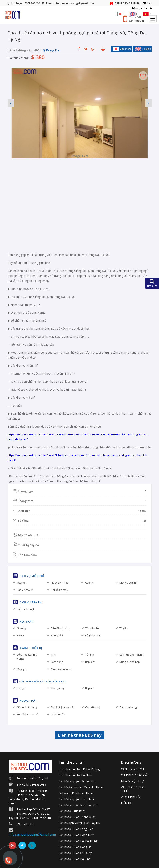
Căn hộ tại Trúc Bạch (72, 811)
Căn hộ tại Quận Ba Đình (74, 859)
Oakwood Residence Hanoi (76, 793)
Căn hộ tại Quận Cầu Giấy (75, 853)
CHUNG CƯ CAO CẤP (135, 775)
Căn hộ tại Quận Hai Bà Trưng (78, 841)
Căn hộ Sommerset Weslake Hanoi (81, 787)
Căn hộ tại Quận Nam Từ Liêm (78, 805)
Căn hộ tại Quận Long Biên (76, 829)
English (143, 49)
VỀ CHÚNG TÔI (131, 797)
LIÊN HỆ (126, 803)
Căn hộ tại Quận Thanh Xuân (77, 817)
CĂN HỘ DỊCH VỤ (132, 769)
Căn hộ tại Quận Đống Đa (75, 847)
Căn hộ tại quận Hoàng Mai (76, 799)
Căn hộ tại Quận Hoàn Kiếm (77, 835)
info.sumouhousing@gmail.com (32, 834)
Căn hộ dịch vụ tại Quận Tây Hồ (79, 823)
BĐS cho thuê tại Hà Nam (75, 775)
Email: (68, 3)
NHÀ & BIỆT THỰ (132, 781)
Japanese (122, 49)
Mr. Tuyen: (24, 3)
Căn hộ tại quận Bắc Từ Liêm (77, 781)
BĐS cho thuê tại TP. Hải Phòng (79, 769)
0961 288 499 (137, 21)
